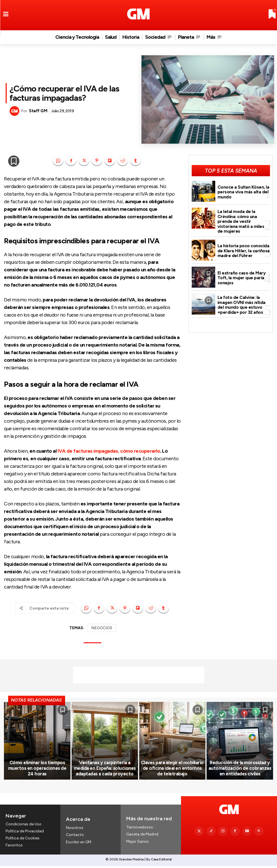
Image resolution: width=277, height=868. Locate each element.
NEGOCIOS (102, 628)
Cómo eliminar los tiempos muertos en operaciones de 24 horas (37, 770)
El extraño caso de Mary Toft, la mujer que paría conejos (241, 276)
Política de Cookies (23, 840)
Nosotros (75, 830)
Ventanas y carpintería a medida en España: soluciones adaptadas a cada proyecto (105, 770)
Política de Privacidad (25, 833)
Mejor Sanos (138, 843)
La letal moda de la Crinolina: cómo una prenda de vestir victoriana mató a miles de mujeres (244, 220)
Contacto (75, 837)
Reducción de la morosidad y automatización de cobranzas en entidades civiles (240, 770)
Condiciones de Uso (24, 826)
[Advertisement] (139, 675)
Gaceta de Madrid (142, 836)
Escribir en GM (79, 844)
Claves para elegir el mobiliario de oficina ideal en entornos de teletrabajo (172, 770)
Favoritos (14, 847)
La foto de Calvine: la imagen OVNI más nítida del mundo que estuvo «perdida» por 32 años (241, 303)
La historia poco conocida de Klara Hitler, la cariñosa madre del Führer (243, 249)
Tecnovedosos (140, 829)
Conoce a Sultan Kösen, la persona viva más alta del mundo (243, 192)
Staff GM (38, 111)
